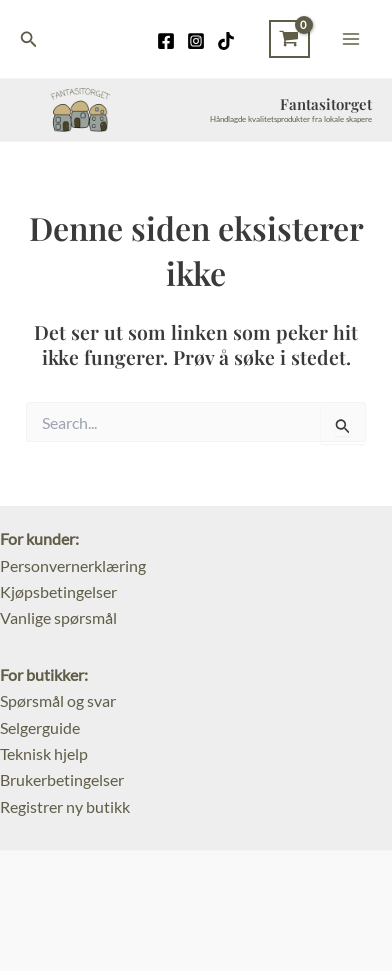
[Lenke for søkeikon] (29, 39)
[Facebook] (166, 41)
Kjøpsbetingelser (58, 591)
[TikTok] (226, 41)
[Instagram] (196, 41)
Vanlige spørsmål (58, 617)
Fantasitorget (326, 104)
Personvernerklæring (73, 565)
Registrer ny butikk (65, 806)
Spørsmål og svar (58, 700)
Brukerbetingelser (62, 779)
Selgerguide (40, 727)
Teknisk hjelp (44, 753)
